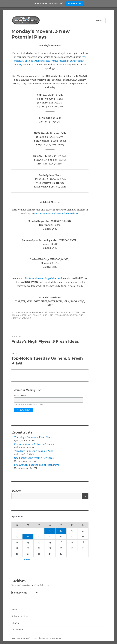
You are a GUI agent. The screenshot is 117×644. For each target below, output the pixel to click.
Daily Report (49, 312)
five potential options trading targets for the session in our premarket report (50, 61)
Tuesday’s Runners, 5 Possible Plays (34, 451)
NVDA (57, 315)
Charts (15, 623)
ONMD (63, 315)
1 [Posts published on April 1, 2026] (50, 531)
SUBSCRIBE (75, 3)
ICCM (25, 315)
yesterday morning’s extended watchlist (56, 213)
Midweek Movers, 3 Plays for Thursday (35, 444)
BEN (77, 312)
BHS (13, 312)
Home (15, 610)
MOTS (50, 315)
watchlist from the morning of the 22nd (40, 278)
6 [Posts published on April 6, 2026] (28, 537)
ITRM (35, 315)
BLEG (82, 312)
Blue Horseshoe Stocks (21, 638)
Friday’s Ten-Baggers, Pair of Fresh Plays (36, 465)
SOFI (14, 318)
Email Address (20, 396)
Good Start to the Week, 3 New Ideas (34, 458)
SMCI (81, 315)
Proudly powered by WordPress (47, 638)
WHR (28, 318)
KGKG (44, 315)
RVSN (76, 315)
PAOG (70, 315)
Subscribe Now (20, 616)
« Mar (27, 559)
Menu (100, 20)
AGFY (66, 312)
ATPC (72, 312)
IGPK (30, 315)
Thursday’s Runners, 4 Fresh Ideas (33, 437)
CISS (13, 315)
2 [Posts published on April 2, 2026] (61, 531)
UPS (24, 318)
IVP (40, 315)
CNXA (19, 315)
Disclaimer (17, 630)
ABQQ (60, 312)
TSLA (19, 318)
